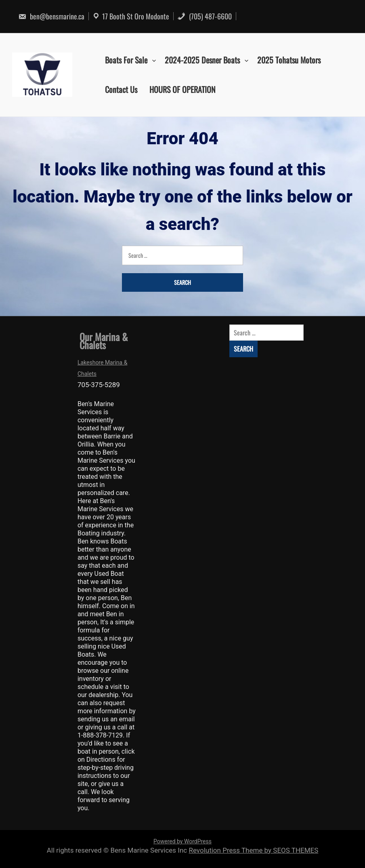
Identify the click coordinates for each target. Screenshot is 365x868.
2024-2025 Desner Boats (202, 60)
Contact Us (121, 89)
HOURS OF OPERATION (182, 89)
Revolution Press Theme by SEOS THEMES (253, 850)
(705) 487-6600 (205, 16)
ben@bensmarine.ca (51, 16)
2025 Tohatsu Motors (289, 60)
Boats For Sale (126, 60)
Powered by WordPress (182, 841)
